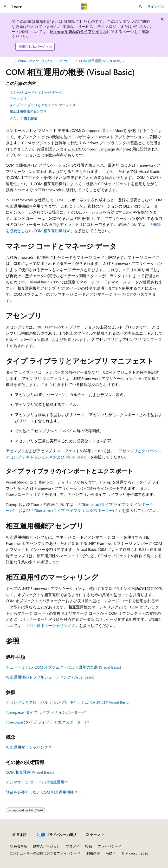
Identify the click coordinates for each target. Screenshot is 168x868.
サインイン (156, 6)
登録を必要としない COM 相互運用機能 (40, 792)
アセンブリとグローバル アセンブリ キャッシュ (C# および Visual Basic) (68, 702)
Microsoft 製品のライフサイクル (78, 31)
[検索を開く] (141, 7)
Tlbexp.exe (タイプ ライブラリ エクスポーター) (74, 510)
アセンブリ (18, 99)
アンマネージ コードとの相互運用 (35, 782)
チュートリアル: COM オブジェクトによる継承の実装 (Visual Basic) (63, 667)
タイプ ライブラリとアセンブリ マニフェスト (44, 105)
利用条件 (93, 853)
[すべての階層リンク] (10, 61)
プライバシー (108, 846)
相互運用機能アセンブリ (28, 111)
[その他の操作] (158, 61)
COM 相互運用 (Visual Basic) (100, 61)
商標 (109, 853)
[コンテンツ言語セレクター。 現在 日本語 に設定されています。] (19, 835)
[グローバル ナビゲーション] (5, 7)
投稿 (89, 846)
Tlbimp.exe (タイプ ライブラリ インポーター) (44, 712)
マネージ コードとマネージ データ (36, 92)
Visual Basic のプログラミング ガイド (46, 61)
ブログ (71, 846)
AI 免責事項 (18, 846)
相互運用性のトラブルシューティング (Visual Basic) (50, 677)
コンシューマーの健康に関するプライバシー (43, 853)
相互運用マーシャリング (50, 625)
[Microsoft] (84, 7)
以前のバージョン (46, 846)
